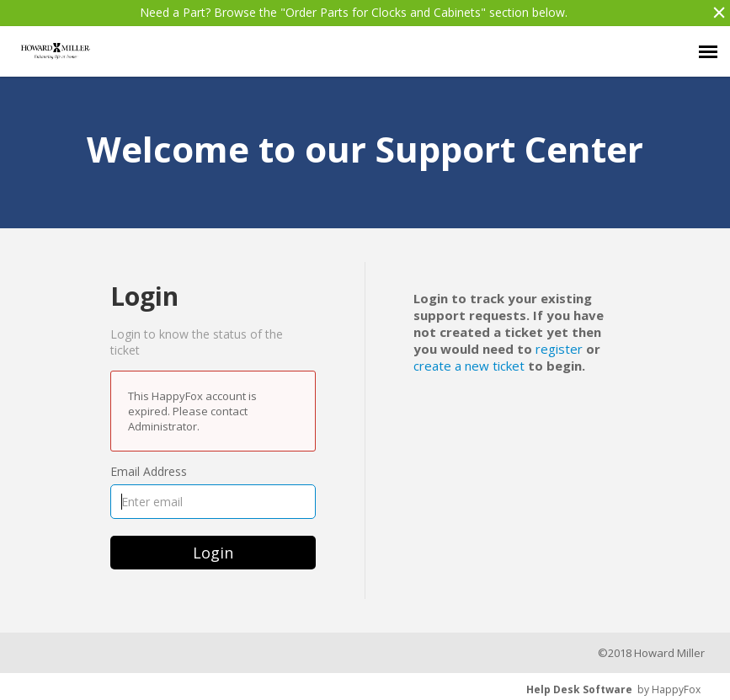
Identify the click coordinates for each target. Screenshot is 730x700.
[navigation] (708, 51)
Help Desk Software (579, 689)
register (559, 349)
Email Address (149, 471)
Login (213, 553)
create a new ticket (469, 366)
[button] (714, 13)
